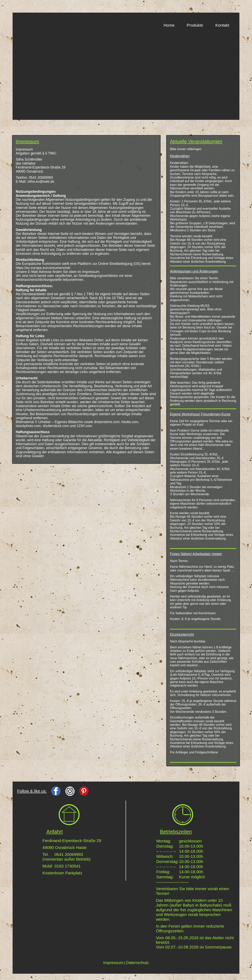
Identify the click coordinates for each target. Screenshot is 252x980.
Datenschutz (137, 963)
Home (169, 25)
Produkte (195, 25)
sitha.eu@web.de (41, 181)
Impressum (113, 963)
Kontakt (222, 25)
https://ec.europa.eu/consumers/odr (43, 268)
